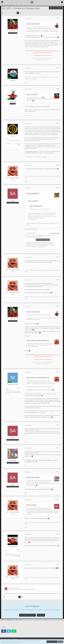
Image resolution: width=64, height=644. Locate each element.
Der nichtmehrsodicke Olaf (32, 151)
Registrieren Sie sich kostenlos (35, 610)
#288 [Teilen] (58, 280)
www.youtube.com (54, 233)
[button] (2, 2)
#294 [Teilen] (58, 499)
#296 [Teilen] (58, 564)
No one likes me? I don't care (31, 157)
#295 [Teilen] (58, 534)
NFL (23, 589)
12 (11, 13)
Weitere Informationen (52, 642)
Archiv (28, 589)
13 (13, 13)
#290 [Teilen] (58, 372)
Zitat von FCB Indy (32, 94)
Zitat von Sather (33, 201)
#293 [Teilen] (58, 472)
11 (9, 13)
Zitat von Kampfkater (33, 24)
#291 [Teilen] (58, 425)
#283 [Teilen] (58, 89)
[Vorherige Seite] (3, 13)
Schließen (60, 642)
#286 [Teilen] (58, 188)
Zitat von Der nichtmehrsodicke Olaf (38, 340)
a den (43, 157)
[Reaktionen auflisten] (26, 82)
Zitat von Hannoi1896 (33, 477)
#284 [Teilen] (58, 123)
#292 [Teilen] (58, 448)
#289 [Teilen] (58, 306)
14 (15, 13)
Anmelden (41, 615)
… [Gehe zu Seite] (7, 13)
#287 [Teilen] (58, 257)
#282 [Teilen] (58, 68)
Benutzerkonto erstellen (28, 615)
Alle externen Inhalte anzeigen (43, 240)
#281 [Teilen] (58, 18)
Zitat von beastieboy (33, 193)
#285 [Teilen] (58, 165)
